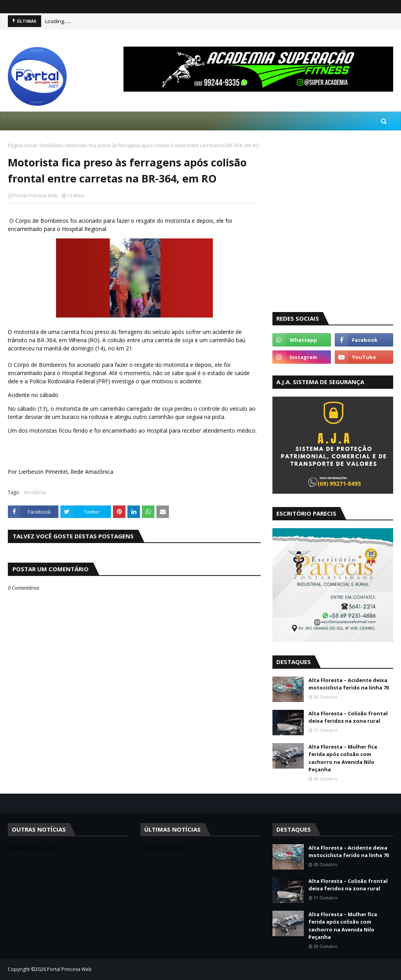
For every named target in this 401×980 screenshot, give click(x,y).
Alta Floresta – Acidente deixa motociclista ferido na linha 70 (349, 684)
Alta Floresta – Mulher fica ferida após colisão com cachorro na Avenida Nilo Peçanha (343, 758)
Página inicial (22, 145)
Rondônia (51, 145)
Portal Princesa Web (36, 196)
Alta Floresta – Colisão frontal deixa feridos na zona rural (348, 717)
